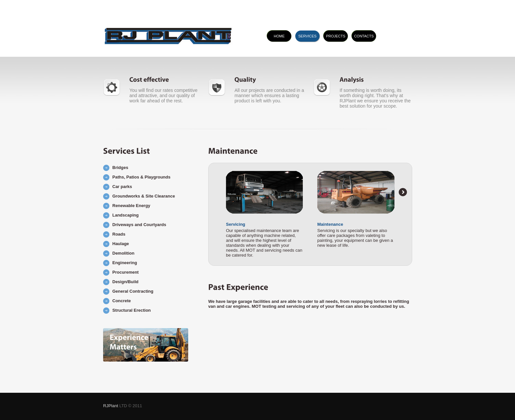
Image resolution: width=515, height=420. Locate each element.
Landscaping (125, 215)
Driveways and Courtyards (139, 225)
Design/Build (125, 282)
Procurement (125, 272)
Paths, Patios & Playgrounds (141, 177)
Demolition (123, 253)
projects (336, 36)
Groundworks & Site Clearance (144, 196)
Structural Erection (132, 310)
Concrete (122, 301)
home (279, 36)
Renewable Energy (131, 206)
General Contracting (133, 291)
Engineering (125, 263)
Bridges (120, 168)
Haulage (121, 244)
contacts (364, 36)
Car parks (122, 187)
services (307, 36)
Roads (119, 234)
